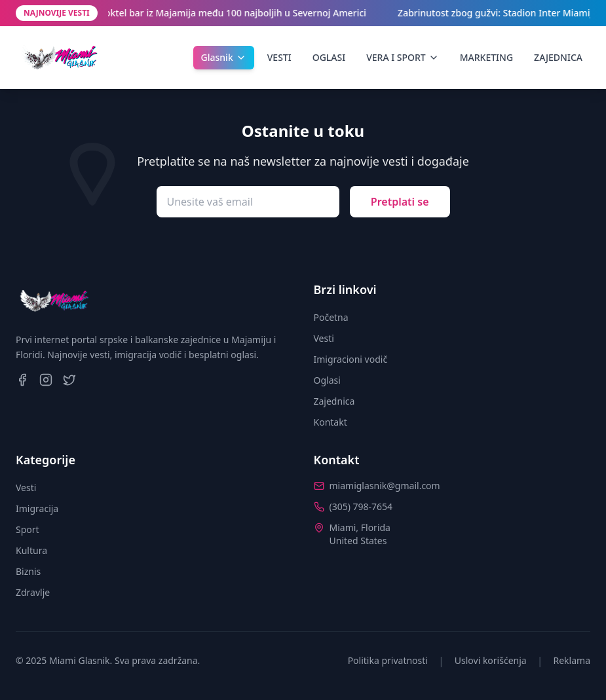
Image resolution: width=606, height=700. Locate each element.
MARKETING (486, 57)
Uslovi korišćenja (491, 660)
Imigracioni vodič (351, 359)
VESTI (279, 57)
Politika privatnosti (388, 660)
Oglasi (327, 380)
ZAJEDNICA (558, 57)
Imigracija (37, 508)
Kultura (31, 550)
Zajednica (334, 401)
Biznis (28, 571)
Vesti (324, 338)
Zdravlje (33, 592)
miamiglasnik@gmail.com (385, 486)
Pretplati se (400, 202)
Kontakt (331, 422)
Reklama (572, 660)
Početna (331, 317)
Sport (28, 529)
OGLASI (329, 57)
